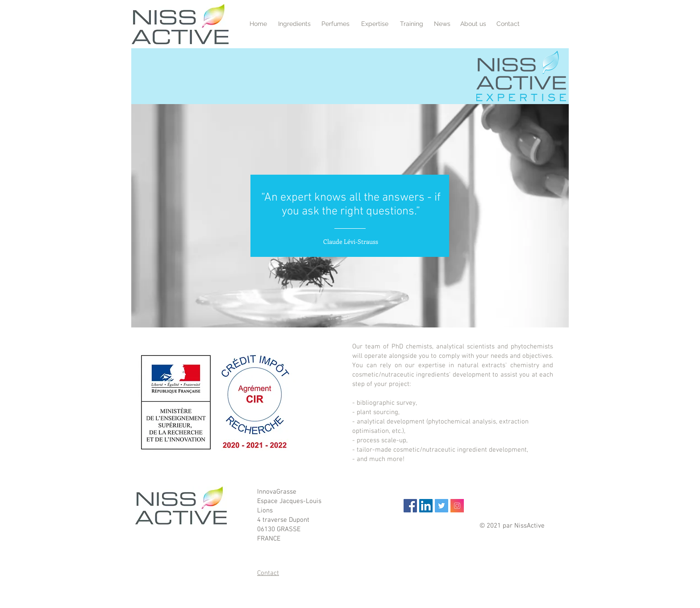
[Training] (411, 24)
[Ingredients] (294, 24)
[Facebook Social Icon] (410, 506)
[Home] (258, 24)
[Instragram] (457, 506)
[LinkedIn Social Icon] (426, 506)
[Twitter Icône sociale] (442, 506)
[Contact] (508, 24)
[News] (442, 24)
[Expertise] (375, 24)
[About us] (473, 24)
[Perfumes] (335, 24)
